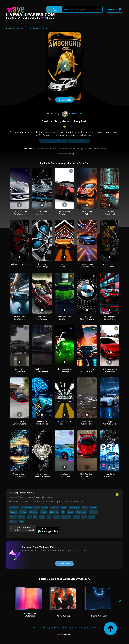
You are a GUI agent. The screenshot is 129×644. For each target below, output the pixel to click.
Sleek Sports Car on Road (65, 475)
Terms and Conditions (60, 627)
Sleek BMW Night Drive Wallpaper (42, 370)
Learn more (64, 564)
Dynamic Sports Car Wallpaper (19, 318)
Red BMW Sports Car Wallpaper (110, 370)
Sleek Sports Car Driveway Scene (19, 423)
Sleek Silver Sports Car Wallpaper (19, 213)
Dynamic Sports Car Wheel (110, 265)
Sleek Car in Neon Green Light (65, 370)
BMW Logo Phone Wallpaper (87, 318)
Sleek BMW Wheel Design (42, 265)
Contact (35, 627)
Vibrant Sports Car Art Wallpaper (87, 265)
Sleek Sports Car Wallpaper (42, 213)
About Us (44, 627)
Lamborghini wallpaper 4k (79, 141)
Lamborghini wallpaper (38, 28)
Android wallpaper (28, 502)
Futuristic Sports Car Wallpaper (65, 265)
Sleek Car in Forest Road (110, 213)
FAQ (87, 627)
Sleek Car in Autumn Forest (87, 423)
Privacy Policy (78, 627)
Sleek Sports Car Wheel (19, 264)
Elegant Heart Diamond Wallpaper (42, 475)
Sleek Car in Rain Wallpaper (19, 370)
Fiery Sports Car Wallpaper (87, 213)
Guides (94, 627)
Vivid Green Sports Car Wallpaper (64, 318)
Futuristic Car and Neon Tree (42, 423)
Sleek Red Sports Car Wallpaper (65, 213)
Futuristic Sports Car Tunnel (65, 423)
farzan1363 (71, 113)
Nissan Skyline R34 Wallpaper (110, 475)
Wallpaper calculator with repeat (53, 141)
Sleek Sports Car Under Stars (110, 423)
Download (64, 100)
